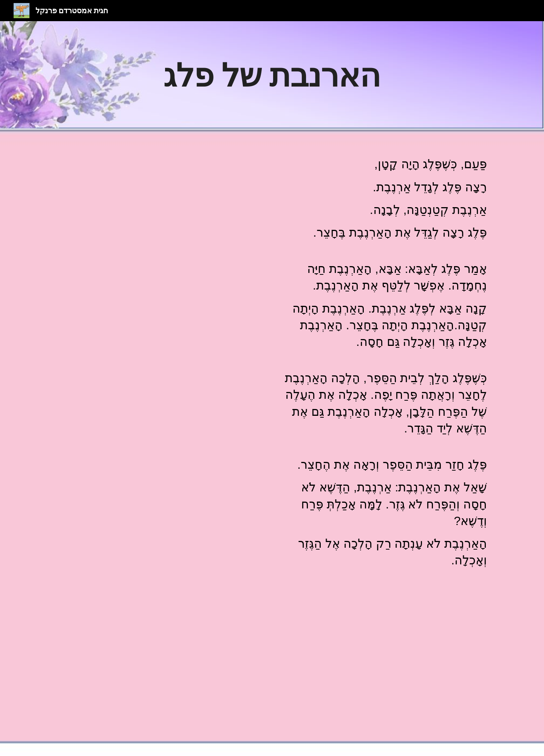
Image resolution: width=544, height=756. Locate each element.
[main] (272, 75)
